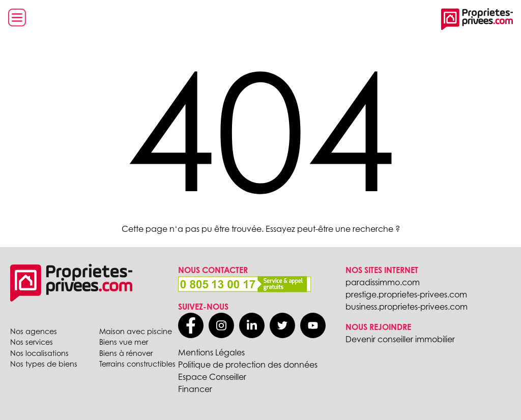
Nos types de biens (44, 364)
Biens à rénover (126, 353)
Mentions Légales (211, 352)
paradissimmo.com (383, 282)
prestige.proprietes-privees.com (406, 294)
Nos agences (34, 331)
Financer (195, 389)
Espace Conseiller (212, 377)
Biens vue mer (124, 342)
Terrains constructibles (137, 364)
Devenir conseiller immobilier (400, 339)
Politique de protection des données (248, 365)
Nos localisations (39, 353)
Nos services (32, 342)
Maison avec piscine (136, 331)
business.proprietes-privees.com (407, 307)
